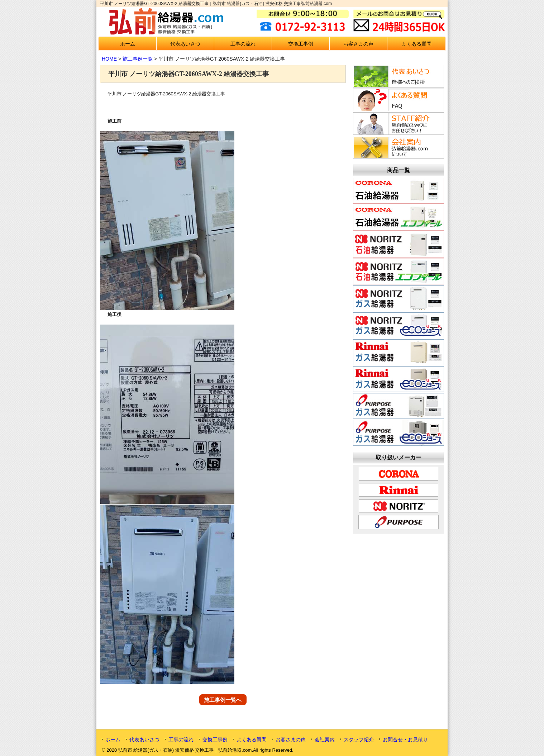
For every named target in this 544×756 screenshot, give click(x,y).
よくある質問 (416, 44)
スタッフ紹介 (359, 740)
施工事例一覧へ (223, 700)
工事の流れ (243, 44)
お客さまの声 (358, 44)
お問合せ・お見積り (405, 740)
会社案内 (325, 740)
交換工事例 (301, 44)
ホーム (128, 44)
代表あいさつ (185, 44)
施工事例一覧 (138, 59)
